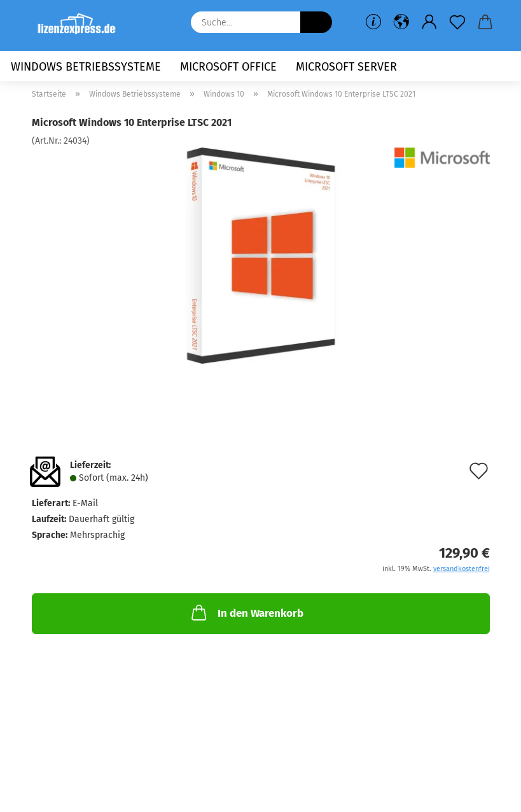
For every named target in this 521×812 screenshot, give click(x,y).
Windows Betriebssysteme (86, 67)
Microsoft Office (228, 67)
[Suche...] (316, 22)
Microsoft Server (346, 67)
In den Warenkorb (246, 612)
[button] (401, 22)
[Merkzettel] (457, 22)
